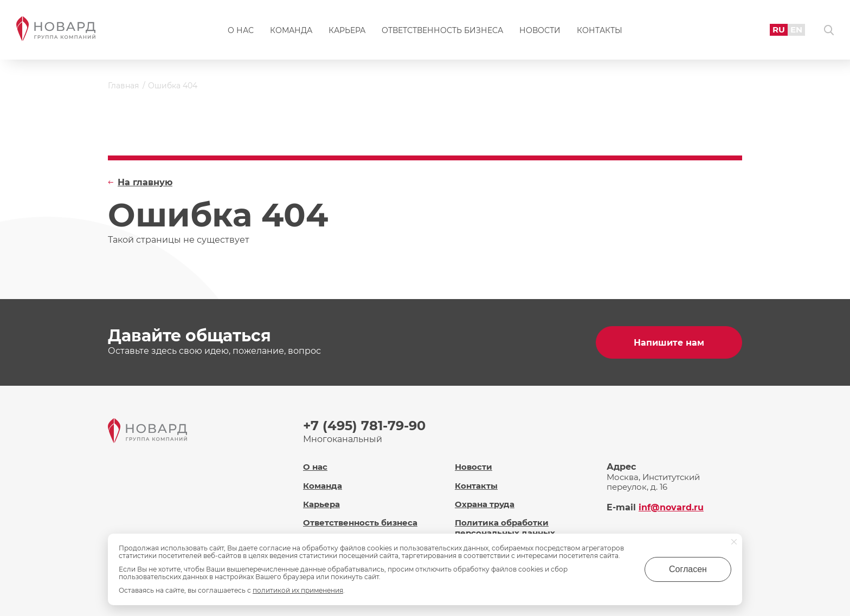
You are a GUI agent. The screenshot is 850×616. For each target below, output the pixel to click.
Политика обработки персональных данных (505, 528)
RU (779, 30)
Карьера (347, 30)
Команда (291, 30)
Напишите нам (669, 343)
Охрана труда (485, 504)
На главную (145, 182)
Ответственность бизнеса (442, 30)
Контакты (600, 30)
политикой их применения (298, 590)
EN (796, 30)
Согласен (688, 569)
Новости (540, 30)
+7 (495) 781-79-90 (364, 426)
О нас (241, 30)
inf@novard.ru (671, 507)
